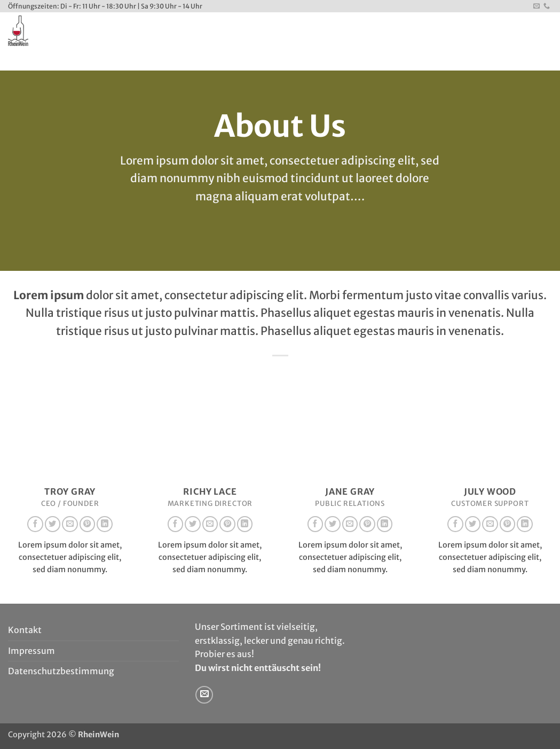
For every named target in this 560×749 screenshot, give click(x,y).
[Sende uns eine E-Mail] (537, 6)
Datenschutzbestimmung (61, 671)
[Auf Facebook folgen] (35, 524)
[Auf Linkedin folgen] (105, 524)
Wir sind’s (76, 60)
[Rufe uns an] (547, 6)
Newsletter (289, 60)
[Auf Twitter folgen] (53, 524)
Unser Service (129, 60)
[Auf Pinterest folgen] (88, 524)
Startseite (29, 60)
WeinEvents (190, 60)
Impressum (31, 651)
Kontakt (241, 60)
